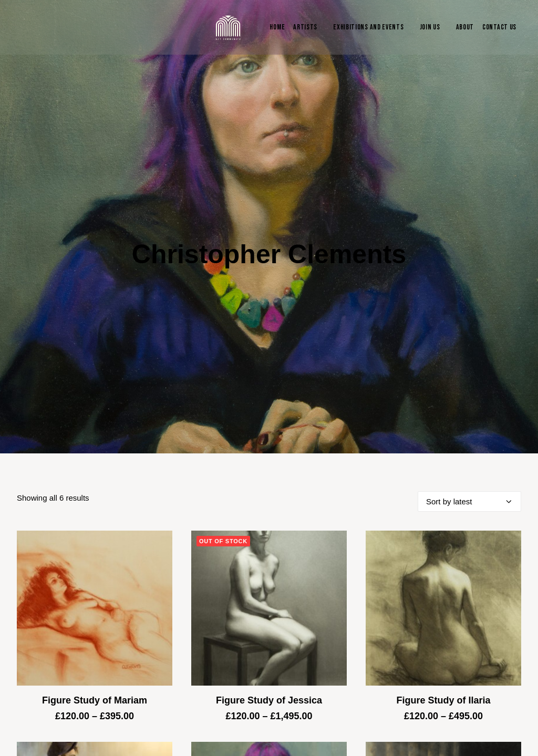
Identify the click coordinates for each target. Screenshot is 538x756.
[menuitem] (275, 27)
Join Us (430, 27)
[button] (95, 560)
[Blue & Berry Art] (227, 27)
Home (277, 27)
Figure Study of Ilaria (443, 653)
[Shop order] (469, 454)
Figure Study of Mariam (95, 653)
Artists (305, 27)
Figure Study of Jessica (269, 653)
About (465, 27)
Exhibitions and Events (368, 27)
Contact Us (499, 27)
